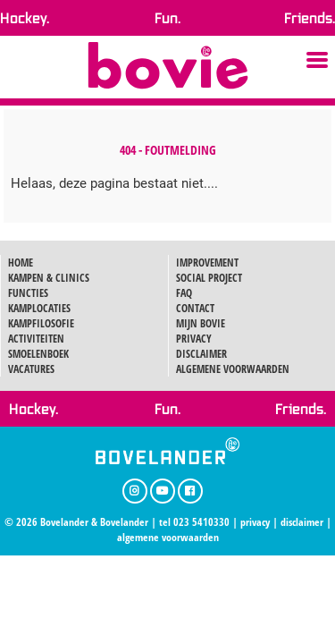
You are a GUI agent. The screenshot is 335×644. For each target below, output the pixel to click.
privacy (255, 522)
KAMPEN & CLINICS (49, 278)
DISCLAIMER (201, 354)
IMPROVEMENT (207, 263)
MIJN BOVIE (201, 323)
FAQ (184, 293)
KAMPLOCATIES (39, 308)
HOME (21, 263)
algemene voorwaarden (168, 537)
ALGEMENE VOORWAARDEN (233, 369)
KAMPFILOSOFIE (41, 323)
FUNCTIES (28, 293)
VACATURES (31, 369)
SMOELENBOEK (38, 354)
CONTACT (195, 308)
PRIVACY (194, 339)
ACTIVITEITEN (36, 339)
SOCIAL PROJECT (209, 278)
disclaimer (302, 522)
